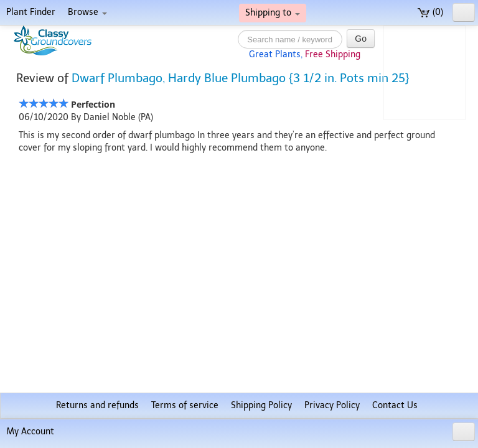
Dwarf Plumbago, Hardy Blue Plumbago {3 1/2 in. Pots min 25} (241, 78)
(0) (430, 12)
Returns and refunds (97, 405)
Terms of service (185, 405)
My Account (30, 432)
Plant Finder (31, 12)
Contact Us (395, 405)
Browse (87, 12)
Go (361, 39)
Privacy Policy (332, 405)
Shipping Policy (261, 405)
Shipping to (273, 13)
